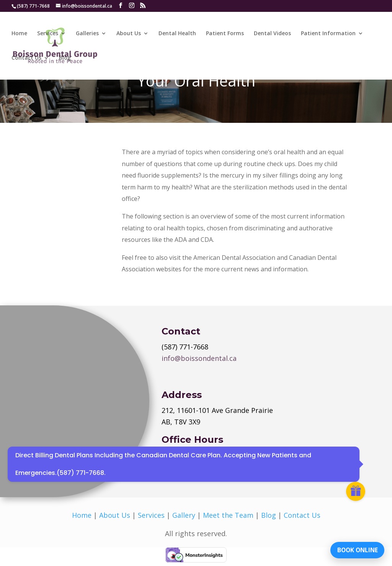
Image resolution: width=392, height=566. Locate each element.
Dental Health (177, 34)
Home (19, 34)
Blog (65, 58)
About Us (129, 34)
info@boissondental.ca (199, 358)
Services (48, 34)
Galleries (87, 34)
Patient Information (328, 34)
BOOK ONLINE (355, 549)
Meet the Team (228, 515)
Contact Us (26, 58)
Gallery (184, 515)
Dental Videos (272, 34)
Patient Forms (225, 34)
